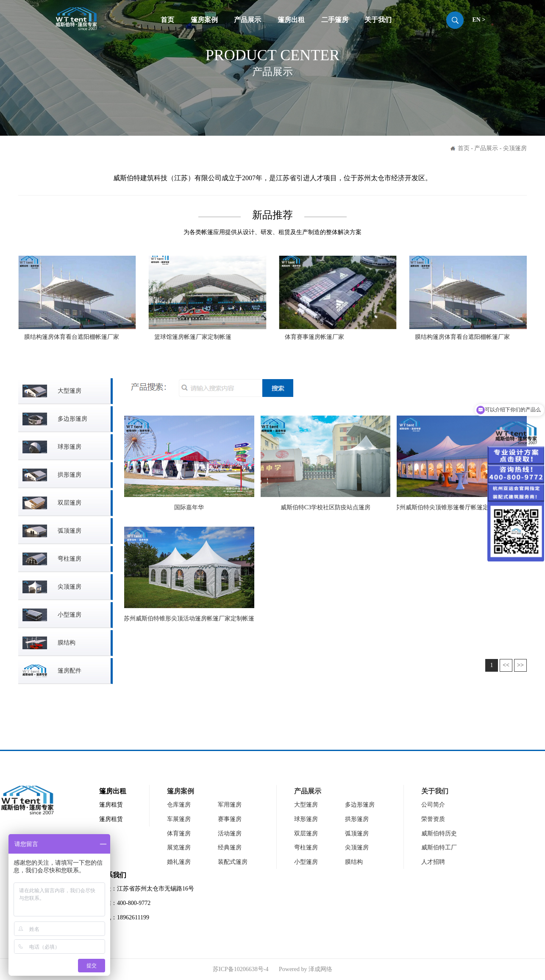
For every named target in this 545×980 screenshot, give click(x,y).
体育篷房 (179, 833)
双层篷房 (306, 833)
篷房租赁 (111, 805)
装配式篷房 (233, 862)
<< (506, 665)
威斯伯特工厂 (439, 847)
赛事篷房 (230, 819)
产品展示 (247, 20)
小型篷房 (306, 862)
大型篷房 (306, 805)
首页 (167, 20)
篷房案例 (204, 20)
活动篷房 (230, 833)
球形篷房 (306, 819)
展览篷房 (179, 847)
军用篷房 (230, 805)
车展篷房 (179, 819)
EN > (479, 20)
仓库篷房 (179, 805)
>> (520, 665)
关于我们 (378, 20)
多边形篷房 (360, 805)
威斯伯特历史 (439, 833)
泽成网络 (320, 969)
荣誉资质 (433, 819)
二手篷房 (335, 20)
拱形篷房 (357, 819)
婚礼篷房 (179, 862)
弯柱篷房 (306, 847)
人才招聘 (433, 862)
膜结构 (354, 862)
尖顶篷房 (357, 847)
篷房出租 (291, 20)
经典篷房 (230, 847)
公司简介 (433, 805)
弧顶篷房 (357, 833)
